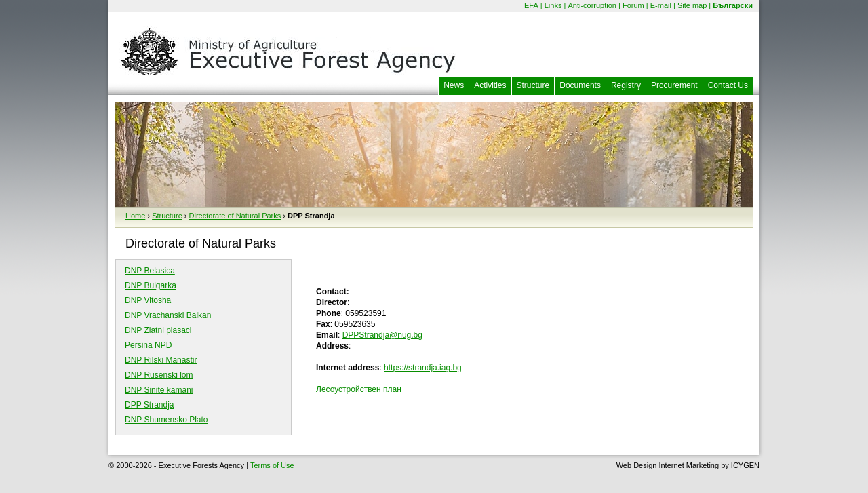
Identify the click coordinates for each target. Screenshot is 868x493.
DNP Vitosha (148, 300)
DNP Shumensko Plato (166, 420)
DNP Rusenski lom (159, 375)
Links (553, 5)
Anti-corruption (592, 5)
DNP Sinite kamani (159, 390)
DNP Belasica (150, 271)
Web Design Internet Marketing (668, 465)
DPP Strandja (150, 405)
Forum (633, 5)
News (454, 85)
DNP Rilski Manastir (161, 360)
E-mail (661, 5)
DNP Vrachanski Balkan (168, 315)
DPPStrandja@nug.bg (382, 335)
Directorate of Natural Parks (235, 216)
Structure (533, 85)
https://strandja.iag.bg (423, 368)
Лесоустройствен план (359, 389)
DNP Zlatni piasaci (158, 330)
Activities (490, 85)
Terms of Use (272, 465)
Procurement (674, 85)
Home (135, 216)
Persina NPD (148, 345)
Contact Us (728, 85)
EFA (531, 5)
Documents (580, 85)
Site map (692, 5)
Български (733, 5)
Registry (626, 85)
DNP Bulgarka (151, 285)
